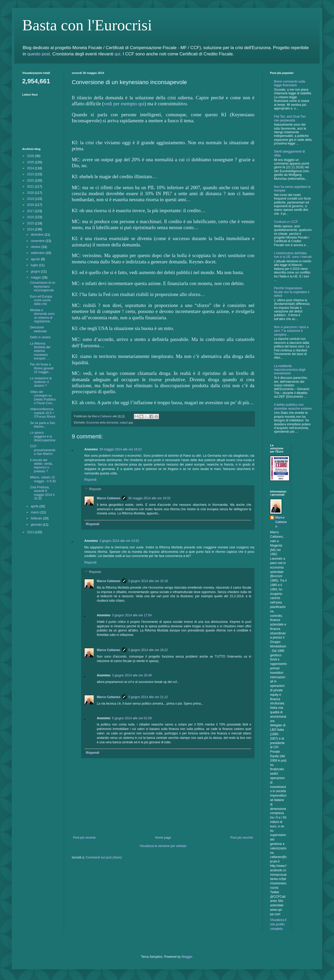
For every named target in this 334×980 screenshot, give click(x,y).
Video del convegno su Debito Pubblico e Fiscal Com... (43, 398)
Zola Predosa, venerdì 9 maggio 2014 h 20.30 (42, 493)
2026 (31, 156)
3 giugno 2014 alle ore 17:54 (132, 615)
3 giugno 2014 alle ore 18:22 (148, 650)
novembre (38, 241)
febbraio (37, 518)
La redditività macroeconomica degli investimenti (290, 370)
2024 (31, 168)
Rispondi (90, 480)
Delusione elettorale (38, 329)
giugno (36, 271)
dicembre (38, 235)
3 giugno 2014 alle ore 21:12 (148, 697)
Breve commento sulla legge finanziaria (290, 83)
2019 (31, 199)
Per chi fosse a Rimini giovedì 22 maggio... (42, 368)
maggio (36, 277)
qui (117, 54)
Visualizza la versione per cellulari (163, 846)
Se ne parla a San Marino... (43, 425)
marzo (36, 512)
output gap (126, 422)
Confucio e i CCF (286, 222)
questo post (39, 54)
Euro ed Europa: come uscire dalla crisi (41, 300)
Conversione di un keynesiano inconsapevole (43, 286)
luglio (35, 265)
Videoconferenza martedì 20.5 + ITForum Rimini (43, 413)
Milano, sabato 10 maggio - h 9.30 (43, 479)
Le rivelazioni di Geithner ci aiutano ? (41, 382)
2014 (31, 229)
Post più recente (84, 838)
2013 (31, 532)
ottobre (36, 247)
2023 (31, 174)
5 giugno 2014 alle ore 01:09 (132, 718)
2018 (31, 205)
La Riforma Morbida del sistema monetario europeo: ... (40, 351)
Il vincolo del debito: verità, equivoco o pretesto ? (41, 466)
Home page (163, 838)
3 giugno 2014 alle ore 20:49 (132, 675)
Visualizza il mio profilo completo (278, 924)
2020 (31, 193)
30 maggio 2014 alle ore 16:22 (121, 449)
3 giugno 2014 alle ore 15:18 (148, 581)
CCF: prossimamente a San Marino (43, 450)
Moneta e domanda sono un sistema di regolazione (42, 316)
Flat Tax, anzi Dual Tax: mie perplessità (290, 118)
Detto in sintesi (40, 337)
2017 (31, 211)
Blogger (187, 957)
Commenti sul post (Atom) (104, 857)
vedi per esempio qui (124, 104)
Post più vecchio (242, 838)
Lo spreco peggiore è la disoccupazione (43, 436)
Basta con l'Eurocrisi (87, 25)
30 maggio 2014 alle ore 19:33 (149, 498)
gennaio (37, 525)
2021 (31, 187)
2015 (31, 223)
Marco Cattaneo (109, 498)
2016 (31, 217)
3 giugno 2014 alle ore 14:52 (119, 541)
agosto (36, 259)
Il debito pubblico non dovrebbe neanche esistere (293, 407)
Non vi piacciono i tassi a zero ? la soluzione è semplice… (291, 331)
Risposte (95, 489)
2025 (31, 162)
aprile (35, 506)
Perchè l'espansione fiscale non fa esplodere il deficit (292, 292)
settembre (38, 253)
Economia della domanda (102, 422)
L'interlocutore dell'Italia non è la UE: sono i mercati (293, 255)
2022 (31, 181)
